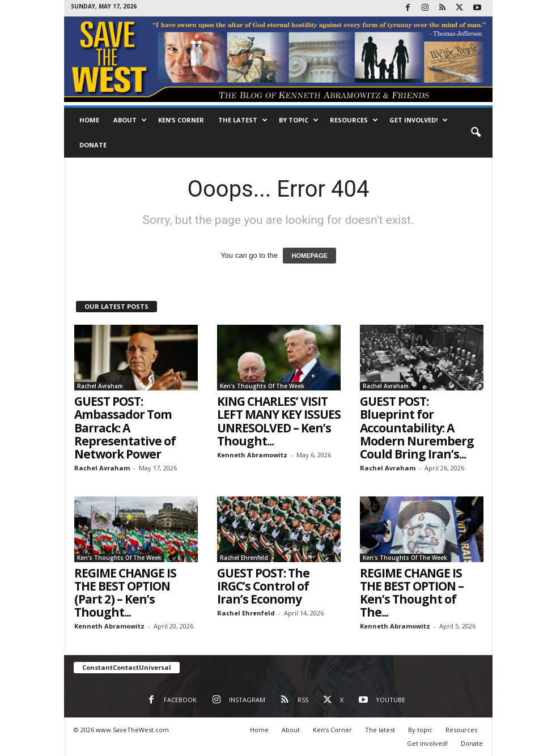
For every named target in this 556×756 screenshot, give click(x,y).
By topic (299, 120)
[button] (476, 133)
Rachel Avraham (100, 386)
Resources (354, 120)
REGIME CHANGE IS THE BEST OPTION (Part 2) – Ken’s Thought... (125, 593)
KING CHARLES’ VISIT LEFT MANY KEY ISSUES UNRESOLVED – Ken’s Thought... (279, 421)
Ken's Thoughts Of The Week (262, 386)
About (130, 120)
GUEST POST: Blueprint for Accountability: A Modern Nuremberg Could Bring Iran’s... (417, 427)
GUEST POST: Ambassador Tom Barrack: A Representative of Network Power (125, 427)
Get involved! (419, 120)
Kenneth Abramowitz (252, 455)
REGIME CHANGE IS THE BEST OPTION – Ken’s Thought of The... (412, 593)
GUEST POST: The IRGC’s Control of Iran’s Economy (263, 586)
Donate (93, 145)
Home (89, 120)
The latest (243, 120)
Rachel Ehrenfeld (244, 558)
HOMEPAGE (309, 256)
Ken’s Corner (181, 120)
